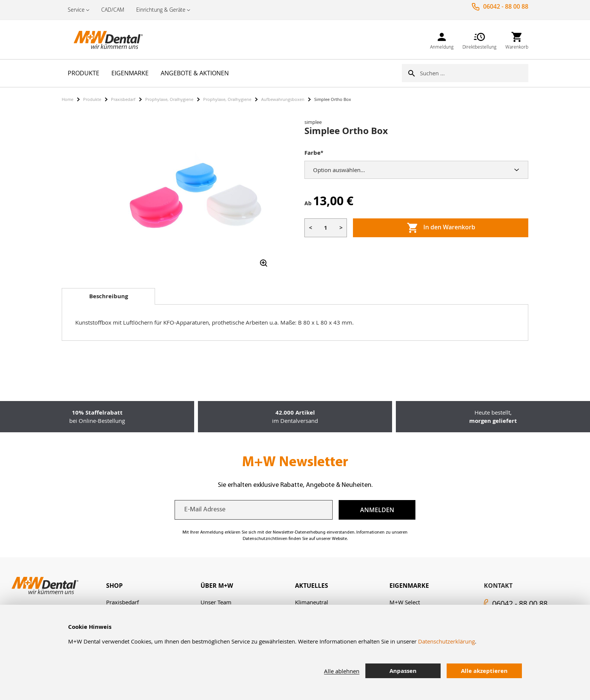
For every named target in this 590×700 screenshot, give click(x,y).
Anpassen (403, 671)
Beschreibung (109, 296)
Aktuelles (312, 586)
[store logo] (99, 40)
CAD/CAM (113, 10)
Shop (114, 586)
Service (76, 10)
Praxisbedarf (123, 99)
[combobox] (474, 73)
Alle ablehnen (342, 671)
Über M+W (217, 586)
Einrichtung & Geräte (161, 10)
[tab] (108, 296)
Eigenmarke (409, 586)
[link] (442, 39)
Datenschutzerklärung (446, 641)
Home (68, 99)
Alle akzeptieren (484, 671)
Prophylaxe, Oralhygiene (169, 99)
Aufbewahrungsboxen (283, 99)
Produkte (92, 99)
